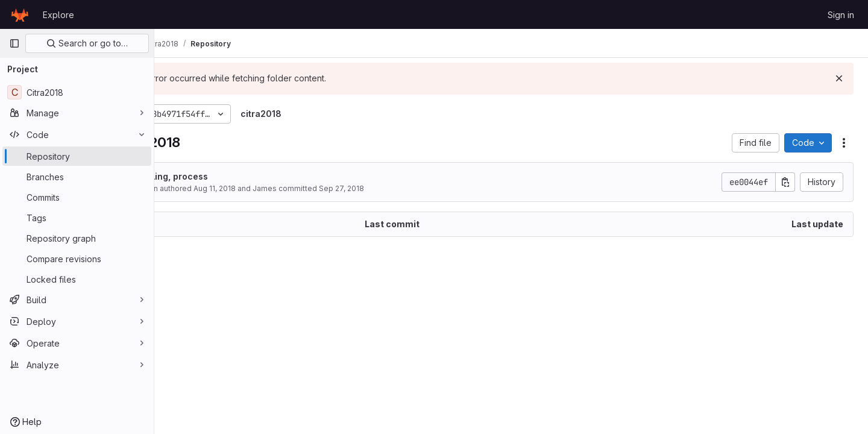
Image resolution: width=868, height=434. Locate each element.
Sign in (841, 15)
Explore (58, 15)
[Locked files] (77, 279)
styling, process (237, 176)
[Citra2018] (77, 92)
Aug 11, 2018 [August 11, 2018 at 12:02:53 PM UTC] (278, 188)
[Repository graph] (77, 238)
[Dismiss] (839, 78)
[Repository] (77, 156)
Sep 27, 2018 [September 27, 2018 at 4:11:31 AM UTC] (405, 188)
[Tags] (77, 218)
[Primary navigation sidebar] (14, 43)
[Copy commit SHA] (785, 182)
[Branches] (77, 177)
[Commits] (77, 197)
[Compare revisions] (77, 259)
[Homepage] (20, 14)
